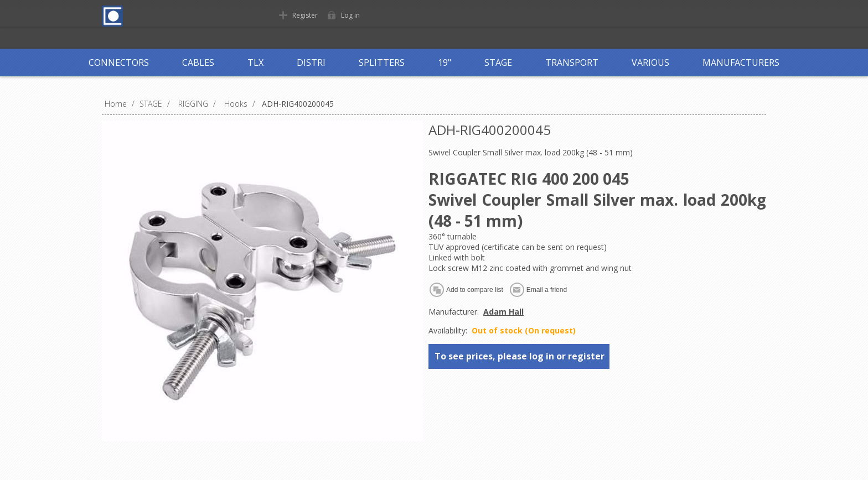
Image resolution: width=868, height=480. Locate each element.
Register (305, 15)
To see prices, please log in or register (520, 356)
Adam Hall (503, 312)
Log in (350, 15)
